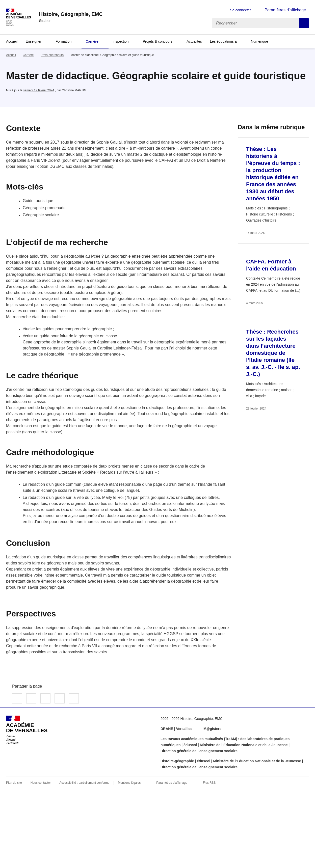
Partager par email (60, 698)
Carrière (92, 41)
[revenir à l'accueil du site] (71, 14)
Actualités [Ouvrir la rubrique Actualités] (194, 41)
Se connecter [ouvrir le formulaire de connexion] (241, 10)
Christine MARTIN (74, 90)
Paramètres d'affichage (172, 783)
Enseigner (33, 41)
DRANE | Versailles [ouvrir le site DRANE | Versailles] (176, 729)
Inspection (121, 41)
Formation (63, 41)
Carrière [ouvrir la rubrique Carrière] (28, 55)
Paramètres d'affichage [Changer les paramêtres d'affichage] (285, 10)
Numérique (259, 41)
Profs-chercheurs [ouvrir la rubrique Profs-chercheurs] (52, 55)
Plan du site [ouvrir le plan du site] (14, 783)
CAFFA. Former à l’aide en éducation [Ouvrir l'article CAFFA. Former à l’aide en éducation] (271, 265)
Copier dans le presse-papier (74, 698)
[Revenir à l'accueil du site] (27, 730)
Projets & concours (158, 41)
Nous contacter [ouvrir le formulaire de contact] (41, 783)
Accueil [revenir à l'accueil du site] (11, 55)
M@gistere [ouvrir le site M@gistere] (213, 729)
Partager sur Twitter (31, 698)
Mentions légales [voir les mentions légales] (129, 783)
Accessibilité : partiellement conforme (84, 783)
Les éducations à (223, 41)
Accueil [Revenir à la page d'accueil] (12, 41)
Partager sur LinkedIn (45, 698)
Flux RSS (209, 783)
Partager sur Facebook (17, 698)
